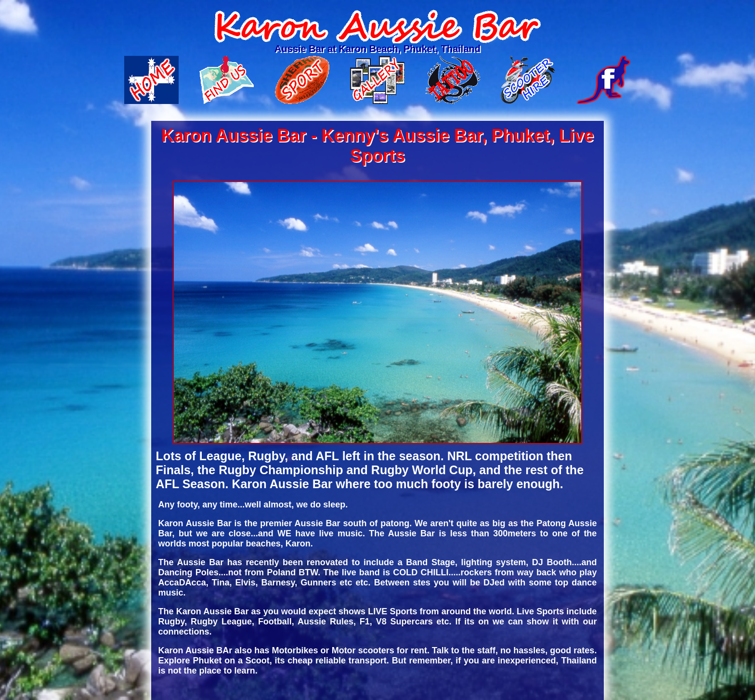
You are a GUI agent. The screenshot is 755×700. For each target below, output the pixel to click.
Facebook (604, 80)
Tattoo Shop (453, 80)
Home (151, 80)
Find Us (227, 80)
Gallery (377, 80)
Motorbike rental (528, 80)
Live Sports (302, 80)
